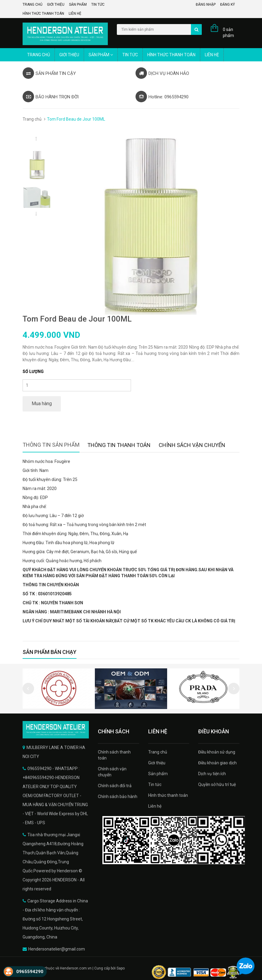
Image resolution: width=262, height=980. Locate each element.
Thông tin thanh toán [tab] (119, 445)
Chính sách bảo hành (118, 797)
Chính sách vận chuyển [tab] (192, 445)
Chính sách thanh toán (114, 755)
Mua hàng (42, 404)
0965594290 (30, 972)
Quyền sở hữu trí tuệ (217, 784)
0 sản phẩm (228, 32)
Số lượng (33, 371)
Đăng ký (228, 5)
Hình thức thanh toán (43, 14)
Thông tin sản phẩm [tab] (51, 445)
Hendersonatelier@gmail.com (57, 949)
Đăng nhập (206, 5)
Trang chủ (33, 5)
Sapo (121, 968)
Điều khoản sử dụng (217, 752)
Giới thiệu (56, 5)
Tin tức (98, 5)
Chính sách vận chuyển (112, 772)
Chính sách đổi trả (115, 786)
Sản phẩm (78, 5)
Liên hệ (75, 14)
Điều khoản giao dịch (217, 763)
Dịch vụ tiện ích (212, 774)
